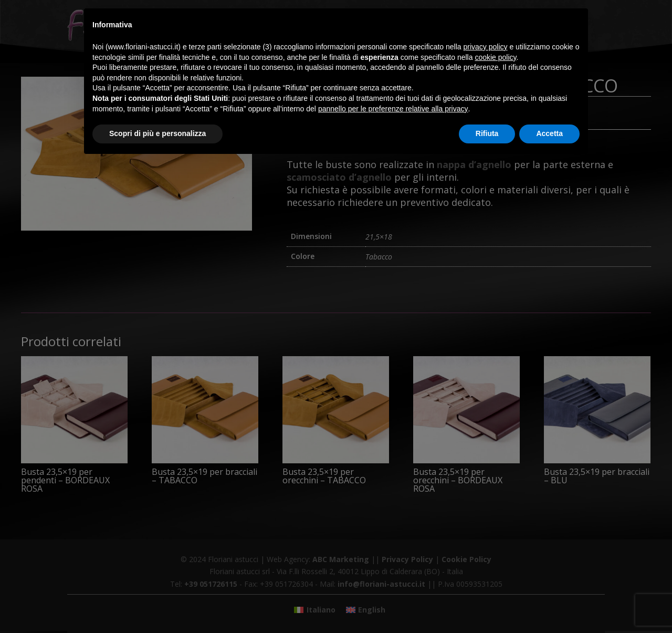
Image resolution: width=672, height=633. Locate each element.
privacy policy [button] (486, 47)
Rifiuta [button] (487, 133)
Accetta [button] (549, 133)
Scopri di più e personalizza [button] (157, 133)
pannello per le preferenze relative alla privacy (393, 109)
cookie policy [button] (495, 57)
